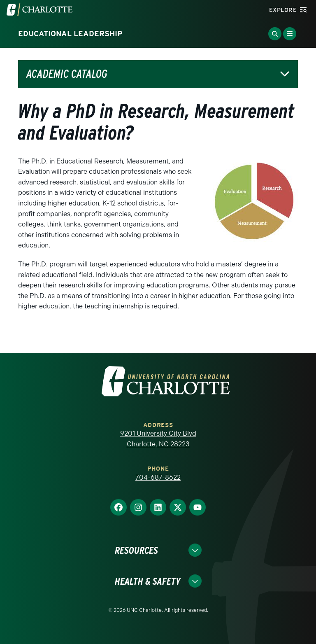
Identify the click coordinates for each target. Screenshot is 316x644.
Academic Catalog (67, 74)
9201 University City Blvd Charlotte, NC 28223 (158, 439)
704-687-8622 (158, 477)
